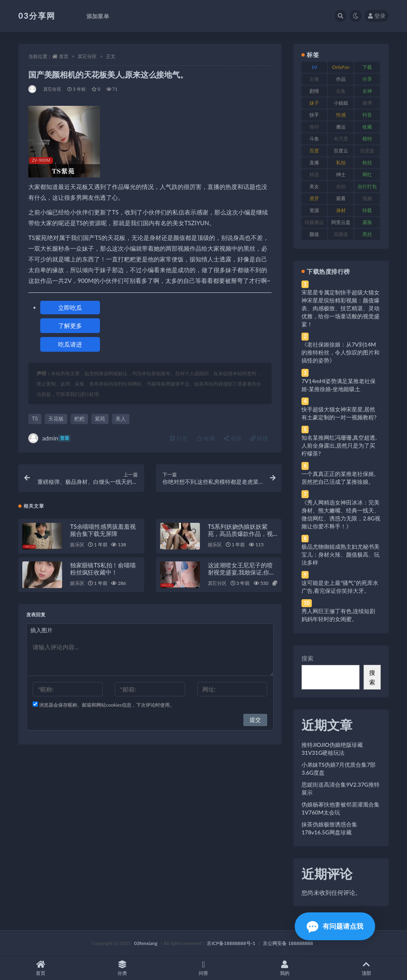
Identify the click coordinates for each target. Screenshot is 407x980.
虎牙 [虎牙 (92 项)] (314, 198)
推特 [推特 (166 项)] (314, 127)
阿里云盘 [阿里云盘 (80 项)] (341, 222)
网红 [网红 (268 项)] (367, 174)
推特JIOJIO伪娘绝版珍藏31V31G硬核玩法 (332, 749)
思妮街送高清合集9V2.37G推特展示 (340, 788)
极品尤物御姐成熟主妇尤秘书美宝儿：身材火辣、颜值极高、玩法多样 (340, 554)
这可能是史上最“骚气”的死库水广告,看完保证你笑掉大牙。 (340, 587)
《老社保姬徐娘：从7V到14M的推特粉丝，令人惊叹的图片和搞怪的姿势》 (340, 352)
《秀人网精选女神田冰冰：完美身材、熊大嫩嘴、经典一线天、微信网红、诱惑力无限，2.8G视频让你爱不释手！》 (341, 514)
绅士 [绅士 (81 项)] (341, 174)
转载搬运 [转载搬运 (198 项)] (314, 222)
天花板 (56, 419)
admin (49, 438)
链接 (259, 438)
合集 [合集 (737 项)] (341, 91)
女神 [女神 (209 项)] (367, 91)
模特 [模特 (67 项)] (367, 139)
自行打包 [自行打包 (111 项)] (367, 186)
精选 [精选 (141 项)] (314, 174)
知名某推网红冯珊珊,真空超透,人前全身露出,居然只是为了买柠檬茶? (339, 445)
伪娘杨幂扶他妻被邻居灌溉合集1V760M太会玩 (340, 808)
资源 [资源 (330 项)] (314, 210)
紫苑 (100, 419)
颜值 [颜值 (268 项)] (314, 234)
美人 (121, 419)
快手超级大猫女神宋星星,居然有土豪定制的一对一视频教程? (339, 413)
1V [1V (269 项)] (314, 67)
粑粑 (79, 419)
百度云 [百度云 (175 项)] (341, 151)
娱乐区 (77, 545)
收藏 (206, 438)
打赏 (179, 438)
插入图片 (41, 630)
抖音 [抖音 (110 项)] (367, 115)
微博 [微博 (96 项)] (367, 103)
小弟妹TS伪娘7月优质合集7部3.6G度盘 (339, 769)
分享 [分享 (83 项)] (367, 79)
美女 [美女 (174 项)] (314, 186)
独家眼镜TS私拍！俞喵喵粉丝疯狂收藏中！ (103, 569)
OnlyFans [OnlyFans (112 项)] (341, 68)
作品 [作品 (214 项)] (341, 79)
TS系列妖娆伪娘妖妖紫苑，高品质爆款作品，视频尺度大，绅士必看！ (240, 534)
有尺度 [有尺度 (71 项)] (341, 139)
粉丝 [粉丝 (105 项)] (367, 163)
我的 (285, 968)
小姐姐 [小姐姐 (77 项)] (341, 103)
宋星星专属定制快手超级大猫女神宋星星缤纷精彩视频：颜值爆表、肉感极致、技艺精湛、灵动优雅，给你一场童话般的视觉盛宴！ (340, 308)
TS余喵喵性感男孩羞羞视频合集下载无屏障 (103, 530)
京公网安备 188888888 (288, 943)
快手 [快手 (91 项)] (314, 115)
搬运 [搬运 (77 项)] (341, 127)
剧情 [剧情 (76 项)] (314, 91)
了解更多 (70, 325)
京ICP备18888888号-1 (231, 943)
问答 (203, 968)
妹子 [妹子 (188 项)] (314, 103)
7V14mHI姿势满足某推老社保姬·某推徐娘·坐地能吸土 (339, 385)
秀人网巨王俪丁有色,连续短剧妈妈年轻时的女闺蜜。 (338, 615)
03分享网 (37, 16)
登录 (377, 16)
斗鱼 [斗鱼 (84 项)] (314, 139)
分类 (122, 968)
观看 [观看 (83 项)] (341, 198)
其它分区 (87, 56)
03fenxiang (146, 943)
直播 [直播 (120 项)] (314, 163)
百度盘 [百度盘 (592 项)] (367, 151)
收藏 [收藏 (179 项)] (367, 127)
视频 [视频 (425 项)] (367, 198)
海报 (233, 438)
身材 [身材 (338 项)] (341, 210)
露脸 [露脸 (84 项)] (367, 222)
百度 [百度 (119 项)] (314, 151)
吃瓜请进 (70, 344)
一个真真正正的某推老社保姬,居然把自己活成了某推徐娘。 (338, 478)
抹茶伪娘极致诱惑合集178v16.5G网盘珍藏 (329, 828)
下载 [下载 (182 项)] (367, 67)
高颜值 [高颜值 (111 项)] (341, 234)
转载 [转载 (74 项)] (367, 210)
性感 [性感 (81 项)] (341, 115)
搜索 (307, 658)
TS (35, 419)
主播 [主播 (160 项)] (314, 79)
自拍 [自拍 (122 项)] (341, 186)
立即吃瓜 (70, 308)
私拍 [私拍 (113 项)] (341, 163)
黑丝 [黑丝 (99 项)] (367, 234)
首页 (64, 56)
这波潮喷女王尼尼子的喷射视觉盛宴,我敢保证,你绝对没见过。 (242, 573)
